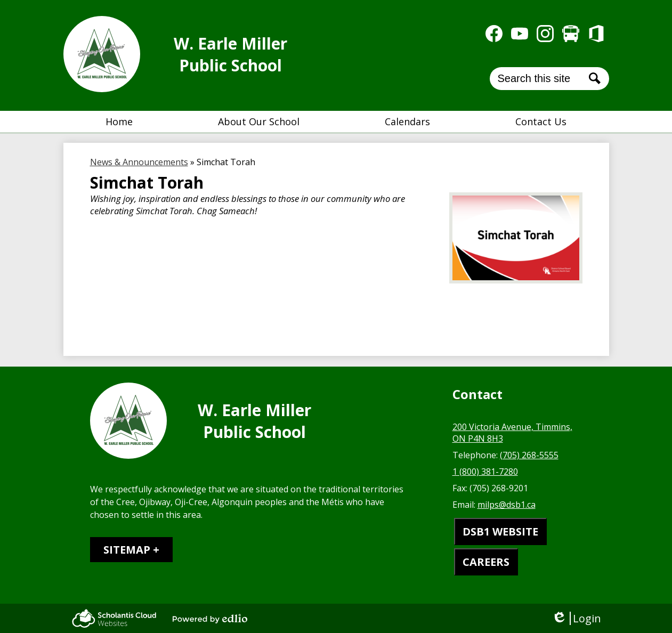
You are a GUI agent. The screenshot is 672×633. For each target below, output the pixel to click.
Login (576, 618)
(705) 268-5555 (529, 455)
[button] (259, 121)
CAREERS (486, 562)
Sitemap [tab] (127, 550)
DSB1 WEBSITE (500, 531)
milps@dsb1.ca (507, 505)
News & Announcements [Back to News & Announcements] (139, 162)
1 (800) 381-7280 (485, 472)
